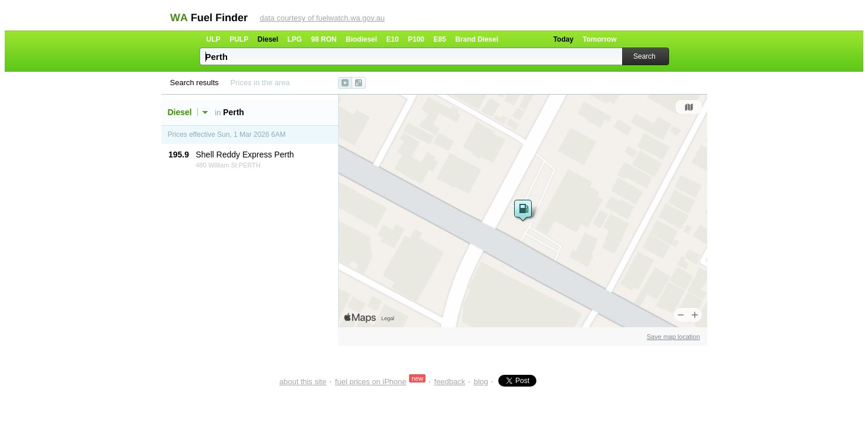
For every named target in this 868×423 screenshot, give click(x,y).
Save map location (673, 337)
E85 (440, 39)
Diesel (268, 39)
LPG (295, 39)
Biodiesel (361, 39)
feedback (450, 382)
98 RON (324, 39)
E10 (392, 39)
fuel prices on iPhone (371, 382)
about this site (303, 382)
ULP (214, 39)
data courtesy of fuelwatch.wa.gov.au (322, 18)
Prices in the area (260, 83)
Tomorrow (600, 39)
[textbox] (412, 56)
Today (563, 39)
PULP (239, 39)
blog (481, 382)
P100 (416, 39)
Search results (195, 83)
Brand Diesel (477, 39)
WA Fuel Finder (209, 18)
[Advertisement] (230, 194)
